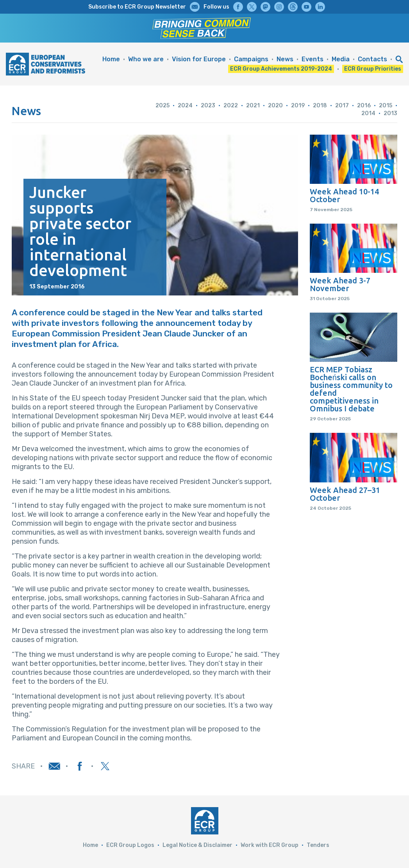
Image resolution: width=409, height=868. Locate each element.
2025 (163, 106)
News (285, 59)
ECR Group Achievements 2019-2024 (281, 69)
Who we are (146, 59)
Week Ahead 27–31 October (345, 494)
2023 (208, 106)
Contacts (372, 59)
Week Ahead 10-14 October (344, 196)
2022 (231, 106)
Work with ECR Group (270, 845)
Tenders (318, 845)
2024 (185, 106)
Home (111, 59)
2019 (298, 106)
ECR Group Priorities (373, 69)
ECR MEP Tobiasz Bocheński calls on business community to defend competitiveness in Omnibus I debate (351, 389)
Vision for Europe (199, 59)
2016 (364, 106)
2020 (275, 106)
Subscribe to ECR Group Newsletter (137, 7)
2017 (342, 106)
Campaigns (251, 59)
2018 (320, 106)
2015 (386, 106)
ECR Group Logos (130, 845)
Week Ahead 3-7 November (340, 285)
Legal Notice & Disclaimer (197, 845)
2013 (390, 113)
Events (313, 59)
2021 (253, 106)
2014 (368, 113)
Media (341, 59)
